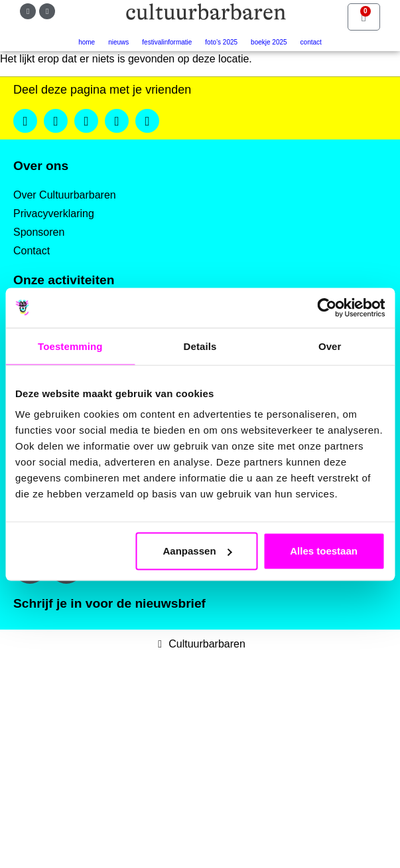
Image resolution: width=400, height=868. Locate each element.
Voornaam (58, 696)
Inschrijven (122, 796)
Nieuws (118, 42)
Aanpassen (198, 551)
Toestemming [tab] (70, 346)
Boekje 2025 (269, 42)
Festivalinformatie (167, 42)
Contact (311, 42)
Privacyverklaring (54, 214)
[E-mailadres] (122, 673)
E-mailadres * (66, 652)
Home (87, 42)
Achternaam (62, 740)
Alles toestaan (324, 551)
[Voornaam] (122, 717)
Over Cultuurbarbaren (65, 195)
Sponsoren (39, 232)
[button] (25, 121)
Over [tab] (330, 346)
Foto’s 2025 (221, 42)
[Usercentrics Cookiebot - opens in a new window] (327, 307)
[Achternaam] (122, 761)
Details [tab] (200, 346)
